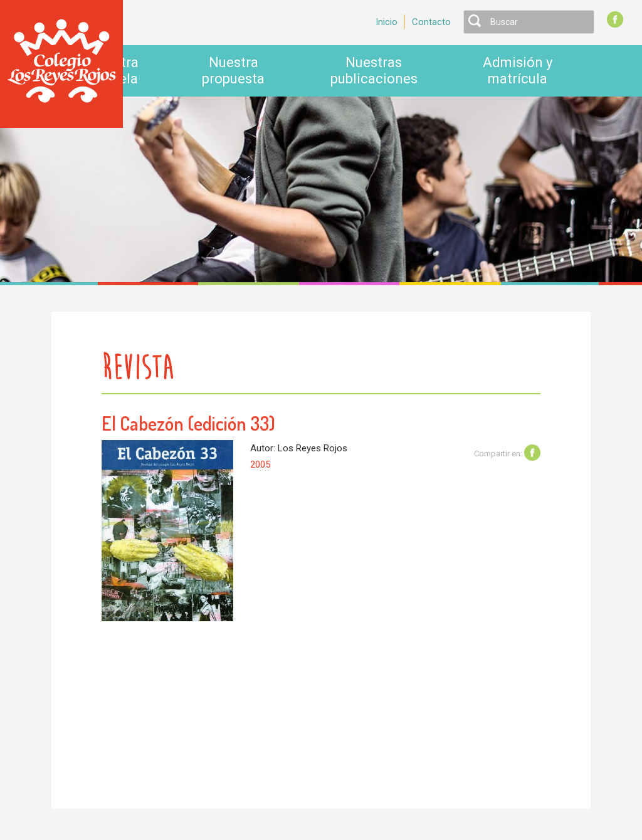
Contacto (431, 22)
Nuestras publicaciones (374, 71)
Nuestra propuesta (233, 71)
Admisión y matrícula (518, 71)
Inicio (387, 22)
